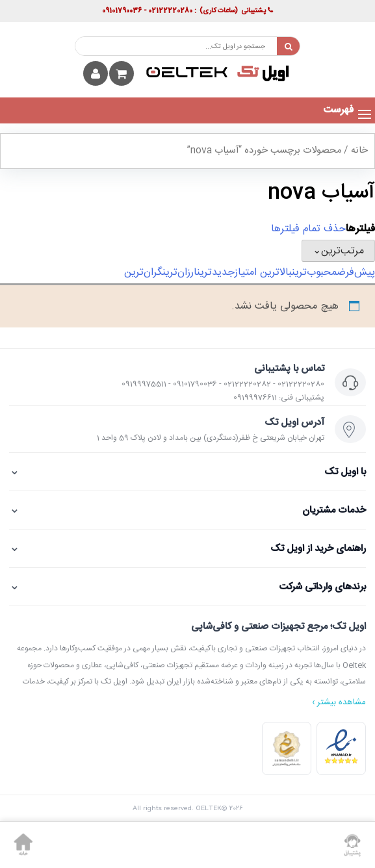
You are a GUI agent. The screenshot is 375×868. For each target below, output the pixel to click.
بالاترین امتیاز (263, 273)
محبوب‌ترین (314, 273)
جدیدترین (216, 273)
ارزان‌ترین (180, 273)
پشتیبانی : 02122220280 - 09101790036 (187, 11)
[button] (338, 110)
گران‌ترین (143, 273)
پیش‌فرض (356, 273)
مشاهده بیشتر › (339, 703)
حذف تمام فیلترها (308, 229)
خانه (359, 151)
